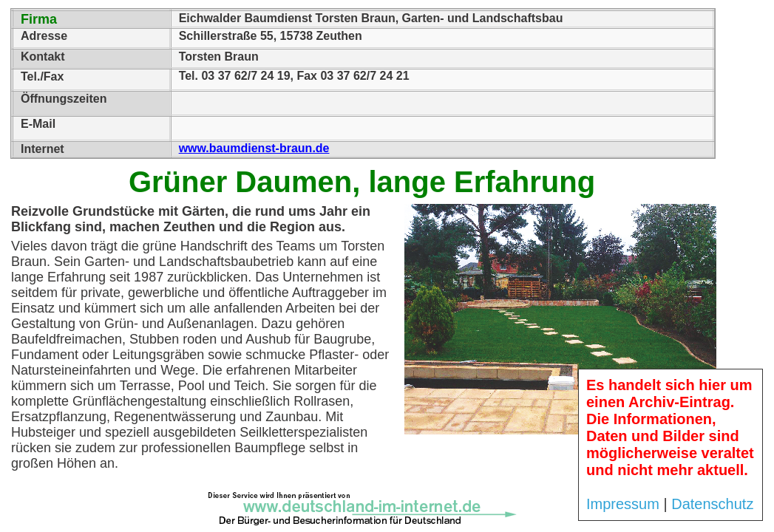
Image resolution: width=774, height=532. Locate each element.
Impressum (623, 504)
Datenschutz (712, 504)
